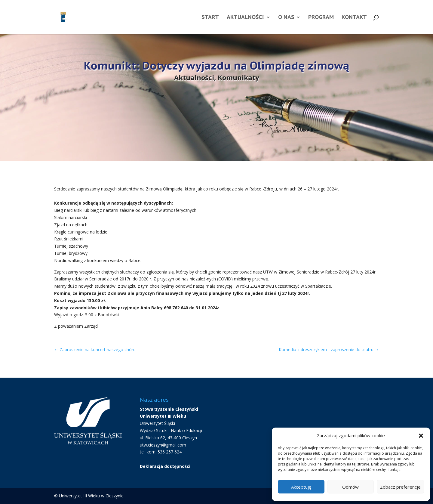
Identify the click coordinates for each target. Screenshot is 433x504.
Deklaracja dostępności (165, 466)
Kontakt (354, 18)
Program (321, 18)
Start (210, 18)
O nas (286, 18)
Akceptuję (301, 487)
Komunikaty (238, 77)
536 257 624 (170, 452)
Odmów (350, 487)
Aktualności (246, 18)
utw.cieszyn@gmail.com (163, 445)
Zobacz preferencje (400, 487)
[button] (421, 436)
